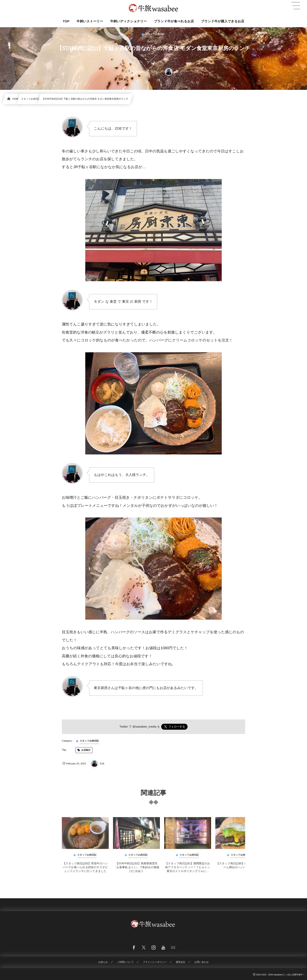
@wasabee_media (144, 727)
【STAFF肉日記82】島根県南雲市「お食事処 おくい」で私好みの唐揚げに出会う (136, 870)
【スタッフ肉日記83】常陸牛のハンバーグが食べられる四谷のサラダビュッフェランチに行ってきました (85, 870)
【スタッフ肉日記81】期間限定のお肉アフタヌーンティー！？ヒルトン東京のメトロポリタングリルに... (188, 870)
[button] (296, 6)
